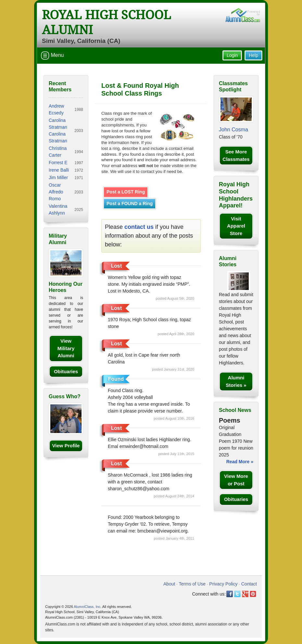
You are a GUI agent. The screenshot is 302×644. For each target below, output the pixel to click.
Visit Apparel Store (236, 226)
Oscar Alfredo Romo (56, 192)
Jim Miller (58, 177)
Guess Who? (65, 396)
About (169, 584)
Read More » (240, 462)
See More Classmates (236, 155)
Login (232, 55)
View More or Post (236, 480)
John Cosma (233, 130)
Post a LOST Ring (126, 192)
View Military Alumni (66, 348)
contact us (139, 227)
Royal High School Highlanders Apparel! (236, 195)
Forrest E (58, 163)
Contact (249, 584)
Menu (52, 56)
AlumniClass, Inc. (88, 607)
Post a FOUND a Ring (130, 204)
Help (253, 55)
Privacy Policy (223, 584)
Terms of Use (192, 584)
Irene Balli (59, 170)
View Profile (66, 446)
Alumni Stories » (236, 381)
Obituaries (66, 371)
